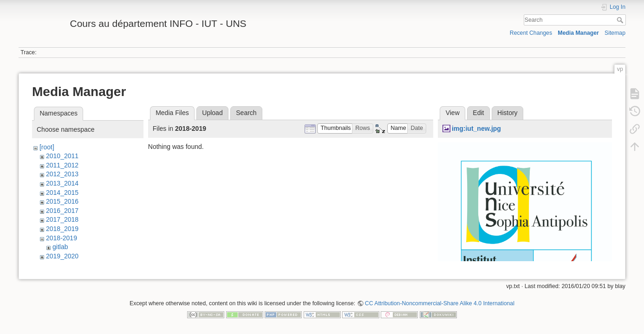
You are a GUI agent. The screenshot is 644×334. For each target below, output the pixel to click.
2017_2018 (62, 219)
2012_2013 (62, 174)
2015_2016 (62, 201)
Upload (212, 113)
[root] (47, 147)
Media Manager (578, 33)
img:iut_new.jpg (476, 128)
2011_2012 (62, 165)
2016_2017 (62, 211)
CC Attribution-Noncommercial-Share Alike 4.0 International (440, 303)
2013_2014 (62, 183)
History (507, 113)
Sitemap (615, 33)
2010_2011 (62, 156)
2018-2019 (62, 238)
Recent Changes (531, 33)
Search (621, 20)
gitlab (60, 247)
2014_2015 (62, 193)
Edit (478, 113)
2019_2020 (62, 256)
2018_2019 (62, 229)
